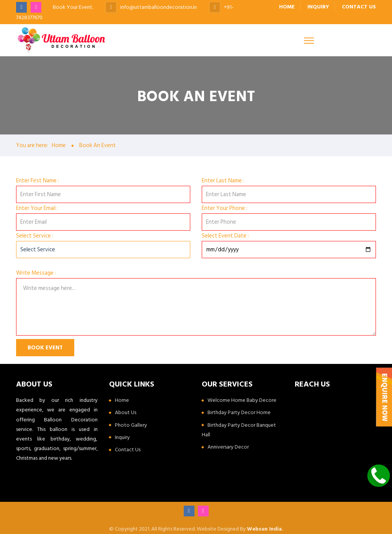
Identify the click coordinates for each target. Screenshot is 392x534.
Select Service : (35, 236)
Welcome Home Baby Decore (242, 400)
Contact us (359, 7)
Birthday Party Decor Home (239, 412)
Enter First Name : (38, 181)
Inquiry (318, 7)
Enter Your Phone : (225, 208)
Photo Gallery (131, 425)
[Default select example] (103, 250)
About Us (126, 412)
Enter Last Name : (223, 181)
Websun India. (265, 529)
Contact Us (128, 450)
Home (286, 7)
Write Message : (36, 273)
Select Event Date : (225, 236)
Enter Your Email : (37, 208)
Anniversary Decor (228, 447)
